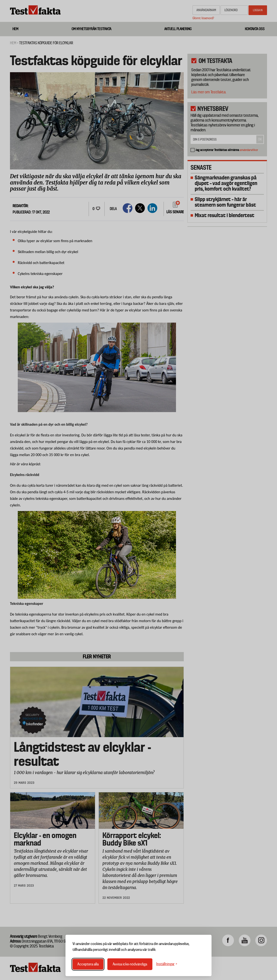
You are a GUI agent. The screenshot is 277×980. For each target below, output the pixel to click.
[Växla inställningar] (167, 964)
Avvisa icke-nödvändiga (130, 964)
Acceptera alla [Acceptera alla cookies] (88, 964)
